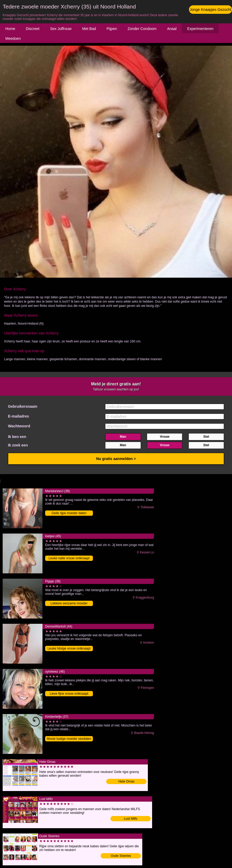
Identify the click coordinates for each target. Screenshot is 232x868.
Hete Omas (126, 781)
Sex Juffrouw (61, 29)
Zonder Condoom (142, 29)
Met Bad (89, 29)
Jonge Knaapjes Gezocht (210, 10)
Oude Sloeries (121, 856)
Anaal (172, 29)
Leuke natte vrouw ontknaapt (69, 558)
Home (10, 29)
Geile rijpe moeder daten (69, 513)
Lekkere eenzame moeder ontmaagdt (69, 604)
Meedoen (13, 38)
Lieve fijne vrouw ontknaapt (69, 694)
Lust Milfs (131, 819)
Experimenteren (200, 29)
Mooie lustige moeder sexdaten (69, 739)
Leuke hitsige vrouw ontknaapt (69, 648)
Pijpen (112, 29)
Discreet (33, 29)
